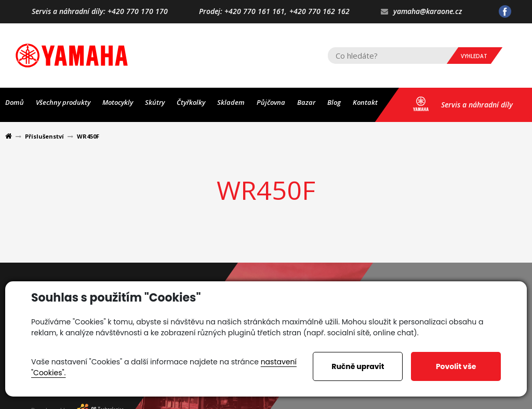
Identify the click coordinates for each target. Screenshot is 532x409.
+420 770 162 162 (320, 12)
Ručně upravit (358, 366)
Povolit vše (456, 366)
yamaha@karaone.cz (421, 12)
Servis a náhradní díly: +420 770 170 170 (100, 12)
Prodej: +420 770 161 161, (243, 12)
